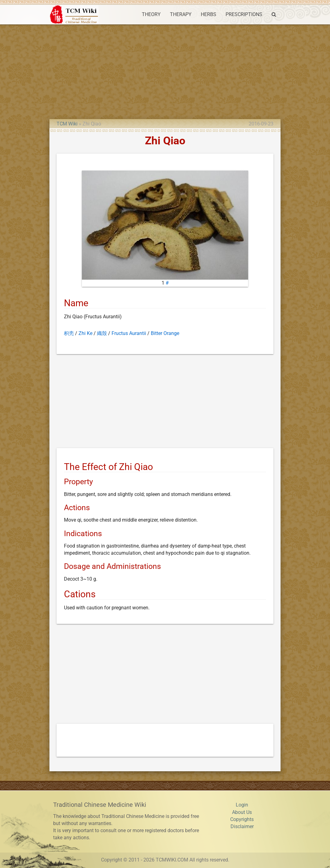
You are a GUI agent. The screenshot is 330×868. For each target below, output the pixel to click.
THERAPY (181, 15)
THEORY (151, 15)
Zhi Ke (85, 333)
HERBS (209, 15)
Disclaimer (242, 827)
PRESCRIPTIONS (244, 15)
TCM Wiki (67, 124)
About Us (242, 812)
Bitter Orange (165, 333)
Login (242, 805)
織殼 (102, 333)
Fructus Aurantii (129, 333)
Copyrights (242, 819)
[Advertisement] (165, 71)
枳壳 (69, 333)
